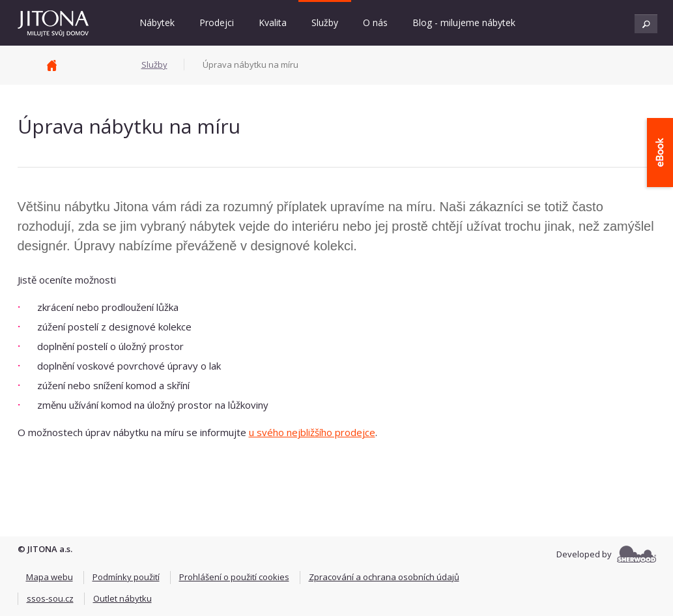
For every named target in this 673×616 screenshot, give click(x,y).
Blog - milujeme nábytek (464, 22)
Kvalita (273, 22)
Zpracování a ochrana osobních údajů (384, 577)
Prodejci (217, 22)
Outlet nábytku (122, 598)
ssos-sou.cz (50, 598)
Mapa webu (50, 577)
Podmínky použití (126, 577)
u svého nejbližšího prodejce (312, 432)
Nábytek (157, 22)
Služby (325, 22)
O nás (375, 22)
